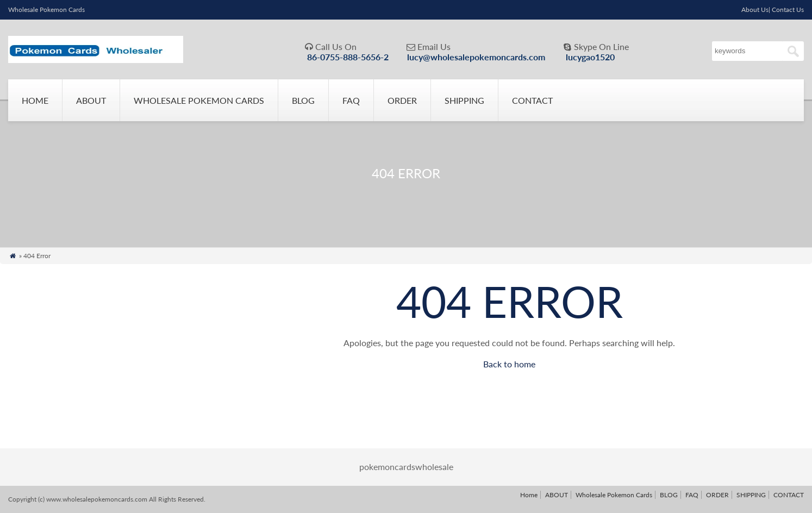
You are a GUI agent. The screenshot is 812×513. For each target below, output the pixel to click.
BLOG (303, 100)
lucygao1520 (590, 57)
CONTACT (532, 100)
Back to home (509, 364)
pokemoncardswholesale (406, 467)
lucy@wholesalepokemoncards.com (476, 57)
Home (35, 100)
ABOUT (91, 100)
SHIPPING (464, 100)
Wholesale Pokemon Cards (199, 100)
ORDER (402, 100)
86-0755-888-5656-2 (348, 57)
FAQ (351, 100)
